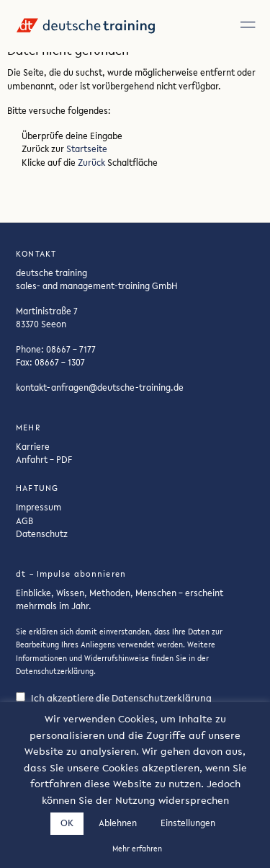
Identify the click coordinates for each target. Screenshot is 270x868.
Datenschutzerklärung (55, 671)
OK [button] (67, 823)
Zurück (91, 162)
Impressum (39, 507)
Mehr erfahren (137, 849)
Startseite (87, 149)
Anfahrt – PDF (44, 459)
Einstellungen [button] (188, 823)
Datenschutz (42, 533)
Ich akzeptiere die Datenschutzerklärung (114, 698)
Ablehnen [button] (118, 823)
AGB (24, 521)
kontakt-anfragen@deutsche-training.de (100, 387)
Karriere (33, 446)
